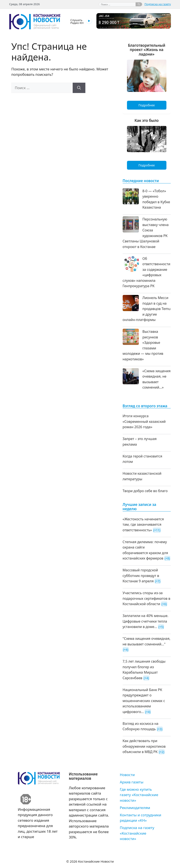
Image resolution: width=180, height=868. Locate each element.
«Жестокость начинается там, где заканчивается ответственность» (143, 525)
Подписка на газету (158, 4)
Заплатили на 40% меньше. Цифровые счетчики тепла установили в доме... (146, 621)
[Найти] (139, 4)
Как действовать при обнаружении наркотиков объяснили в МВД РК (144, 746)
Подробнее (147, 105)
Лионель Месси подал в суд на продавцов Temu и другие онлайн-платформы (147, 309)
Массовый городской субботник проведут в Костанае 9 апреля (141, 576)
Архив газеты (132, 782)
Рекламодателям (135, 808)
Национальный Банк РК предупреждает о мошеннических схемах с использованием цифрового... (144, 701)
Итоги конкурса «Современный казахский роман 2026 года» (144, 421)
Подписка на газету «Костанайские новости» (137, 833)
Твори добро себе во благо (145, 491)
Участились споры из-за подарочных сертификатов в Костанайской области (147, 598)
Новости (127, 775)
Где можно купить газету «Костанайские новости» (139, 795)
